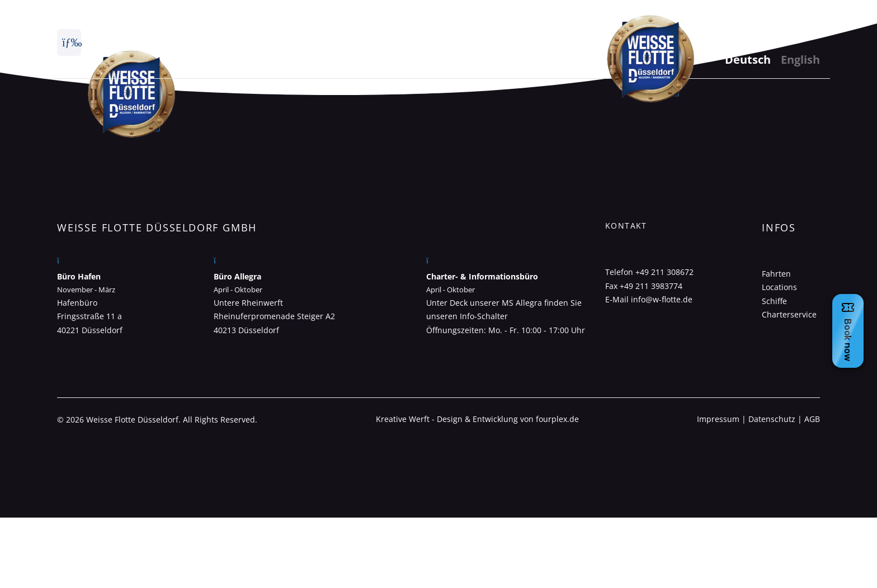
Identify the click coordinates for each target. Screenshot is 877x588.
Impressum (718, 419)
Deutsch (748, 60)
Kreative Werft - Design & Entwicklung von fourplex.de (477, 419)
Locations (779, 287)
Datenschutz (772, 419)
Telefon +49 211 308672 (649, 272)
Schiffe (774, 301)
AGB (812, 419)
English (800, 60)
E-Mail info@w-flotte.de (649, 299)
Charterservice (789, 314)
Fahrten (776, 274)
